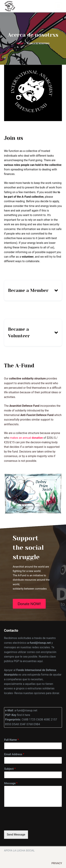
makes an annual (26, 438)
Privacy (57, 863)
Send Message (16, 835)
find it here (23, 715)
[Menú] (58, 6)
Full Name (11, 740)
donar (56, 693)
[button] (33, 290)
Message (11, 783)
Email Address (14, 754)
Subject (10, 769)
